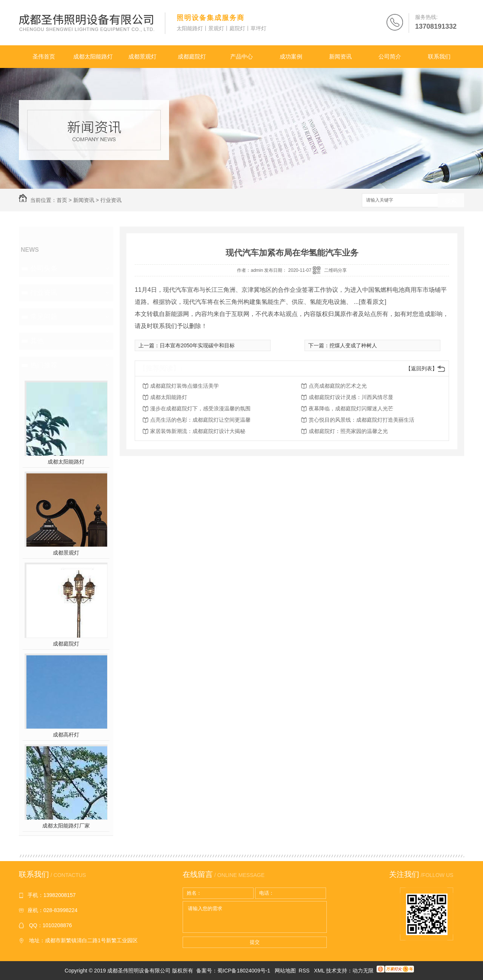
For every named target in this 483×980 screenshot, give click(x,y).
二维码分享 (335, 270)
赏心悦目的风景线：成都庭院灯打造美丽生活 (361, 420)
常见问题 (44, 317)
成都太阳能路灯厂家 (66, 826)
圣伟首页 (44, 56)
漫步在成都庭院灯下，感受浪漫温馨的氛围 (200, 408)
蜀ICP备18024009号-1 (244, 971)
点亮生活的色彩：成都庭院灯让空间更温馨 (200, 420)
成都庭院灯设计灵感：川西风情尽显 (351, 397)
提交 (255, 942)
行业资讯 (111, 200)
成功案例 (291, 56)
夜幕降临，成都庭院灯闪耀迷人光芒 (351, 408)
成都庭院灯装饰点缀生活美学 (185, 386)
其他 (37, 341)
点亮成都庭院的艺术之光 (338, 386)
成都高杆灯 (66, 735)
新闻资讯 (340, 56)
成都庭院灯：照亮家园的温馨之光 (348, 431)
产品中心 (241, 56)
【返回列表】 (421, 368)
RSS (305, 971)
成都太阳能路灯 (93, 56)
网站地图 (285, 971)
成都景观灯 (142, 56)
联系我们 (439, 56)
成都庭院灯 (192, 56)
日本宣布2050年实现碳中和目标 (197, 345)
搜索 (451, 201)
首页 (62, 200)
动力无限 (363, 971)
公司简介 (390, 56)
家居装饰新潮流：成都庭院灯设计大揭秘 (198, 431)
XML (320, 971)
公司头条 (44, 268)
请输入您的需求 (255, 917)
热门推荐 (44, 365)
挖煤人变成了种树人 (353, 345)
